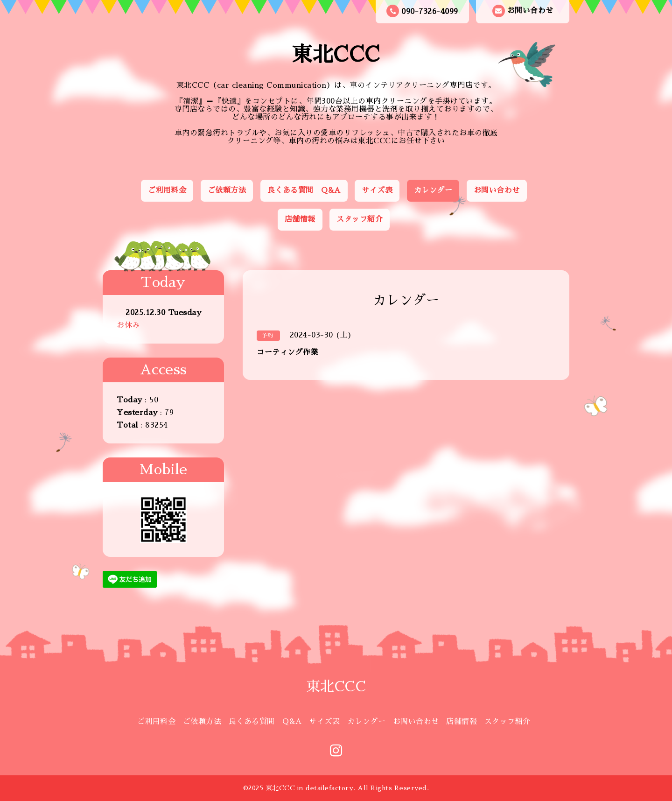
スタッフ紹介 (360, 219)
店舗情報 (300, 219)
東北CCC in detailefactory (310, 788)
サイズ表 (377, 190)
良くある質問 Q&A (304, 190)
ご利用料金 (167, 190)
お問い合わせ (523, 11)
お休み (128, 325)
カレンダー (433, 190)
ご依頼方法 (227, 190)
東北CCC (336, 55)
